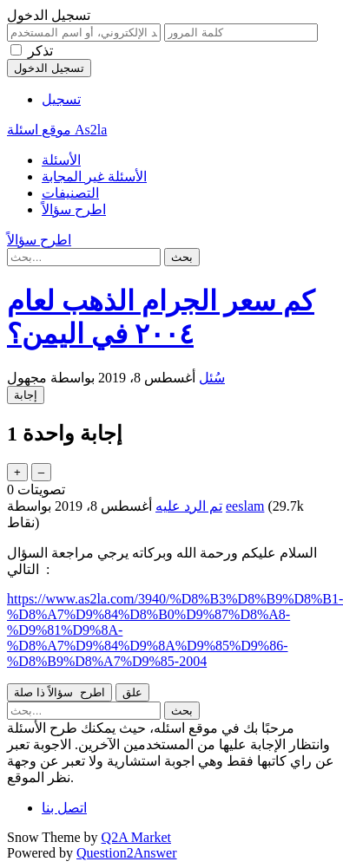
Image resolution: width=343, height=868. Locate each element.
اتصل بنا (64, 808)
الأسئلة (61, 160)
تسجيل (61, 99)
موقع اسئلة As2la (57, 130)
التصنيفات (70, 193)
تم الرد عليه (189, 506)
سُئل (212, 378)
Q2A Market (136, 837)
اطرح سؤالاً (74, 209)
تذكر (40, 51)
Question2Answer (127, 853)
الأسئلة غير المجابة (94, 176)
